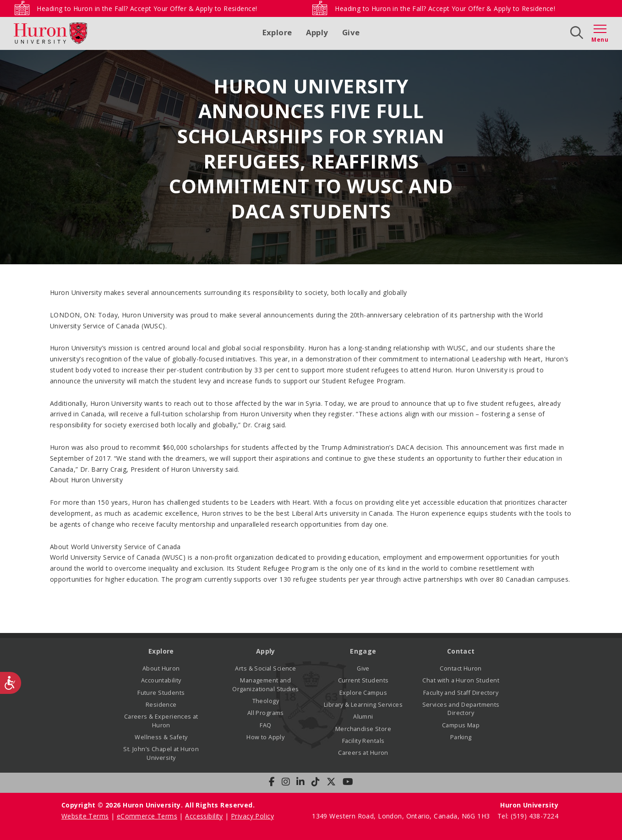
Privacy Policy (252, 816)
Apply (317, 32)
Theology (266, 701)
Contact (461, 651)
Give (351, 32)
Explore (277, 32)
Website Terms (85, 816)
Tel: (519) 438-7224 (528, 816)
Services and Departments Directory (461, 709)
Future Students (161, 693)
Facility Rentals (363, 741)
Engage (363, 651)
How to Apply (265, 737)
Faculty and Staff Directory (461, 693)
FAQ (265, 725)
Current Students (363, 680)
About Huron (161, 668)
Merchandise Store (363, 729)
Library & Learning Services (363, 705)
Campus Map (461, 725)
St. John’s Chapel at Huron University (161, 753)
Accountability (161, 680)
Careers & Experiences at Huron (161, 721)
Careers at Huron (363, 753)
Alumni (363, 717)
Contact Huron (461, 668)
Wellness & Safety (161, 737)
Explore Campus (363, 693)
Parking (461, 737)
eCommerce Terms (147, 816)
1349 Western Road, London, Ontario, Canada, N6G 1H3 (402, 816)
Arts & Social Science (265, 668)
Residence (161, 705)
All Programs (266, 713)
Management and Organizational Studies (265, 685)
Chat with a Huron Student (461, 680)
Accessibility (204, 816)
